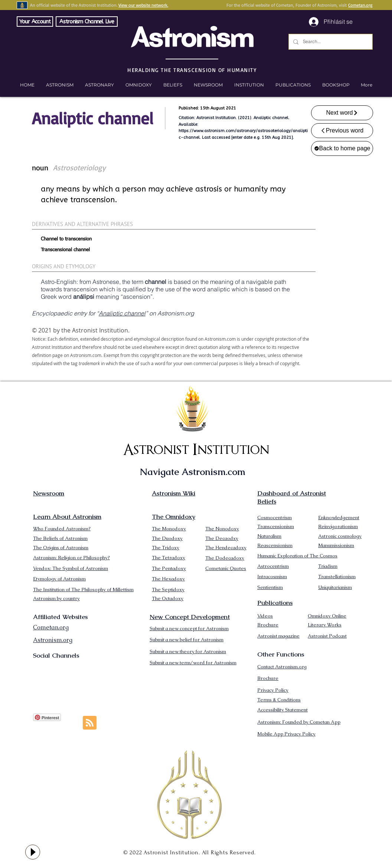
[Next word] (342, 113)
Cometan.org (360, 5)
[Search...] (330, 42)
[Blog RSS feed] (90, 723)
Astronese (106, 282)
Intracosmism (272, 577)
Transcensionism (276, 526)
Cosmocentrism (275, 517)
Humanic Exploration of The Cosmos (297, 556)
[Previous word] (342, 131)
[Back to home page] (342, 148)
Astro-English (59, 282)
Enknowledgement (339, 517)
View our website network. (143, 5)
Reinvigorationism (338, 526)
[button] (336, 85)
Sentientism (270, 587)
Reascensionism (275, 545)
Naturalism (269, 536)
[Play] (33, 852)
